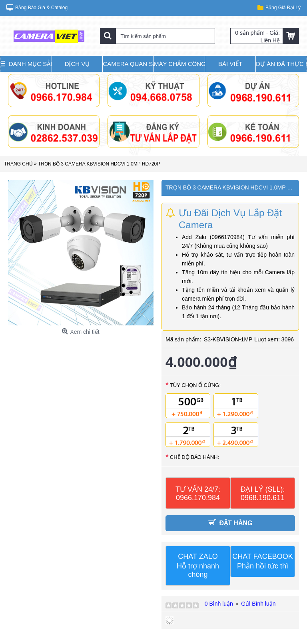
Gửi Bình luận (258, 604)
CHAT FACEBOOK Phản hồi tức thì (262, 561)
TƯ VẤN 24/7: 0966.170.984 (198, 493)
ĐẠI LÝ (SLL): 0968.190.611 (262, 493)
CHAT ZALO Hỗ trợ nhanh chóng (198, 565)
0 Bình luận (219, 604)
